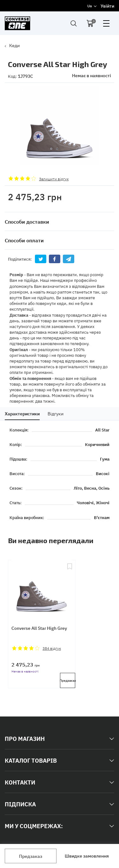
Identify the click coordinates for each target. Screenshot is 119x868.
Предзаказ (31, 856)
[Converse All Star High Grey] (42, 587)
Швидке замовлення (87, 856)
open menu (106, 23)
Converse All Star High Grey (39, 628)
